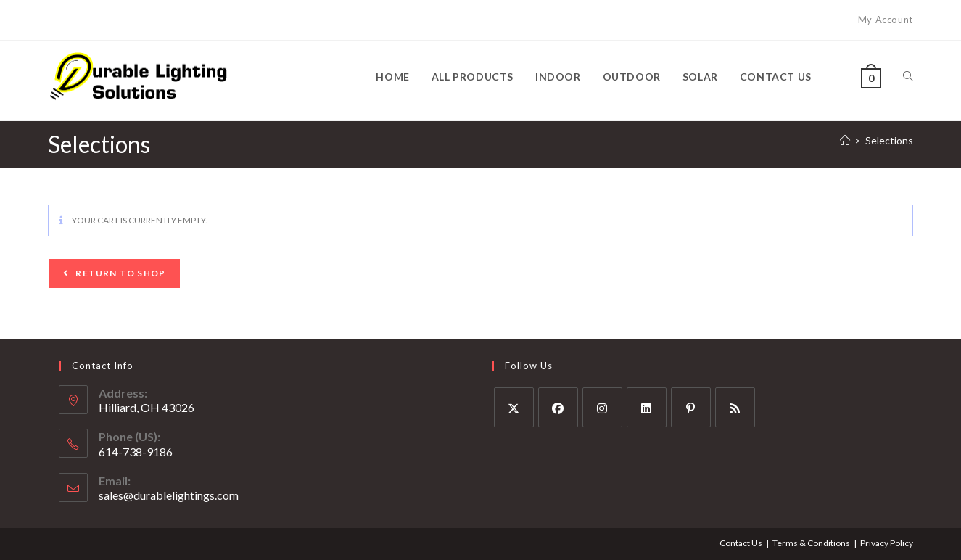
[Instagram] (602, 407)
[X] (514, 407)
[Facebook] (558, 407)
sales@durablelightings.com (169, 495)
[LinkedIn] (647, 407)
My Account (886, 20)
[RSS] (735, 407)
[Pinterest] (691, 407)
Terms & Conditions (811, 543)
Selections (889, 140)
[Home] (845, 140)
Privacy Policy (887, 543)
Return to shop (119, 273)
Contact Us (741, 543)
